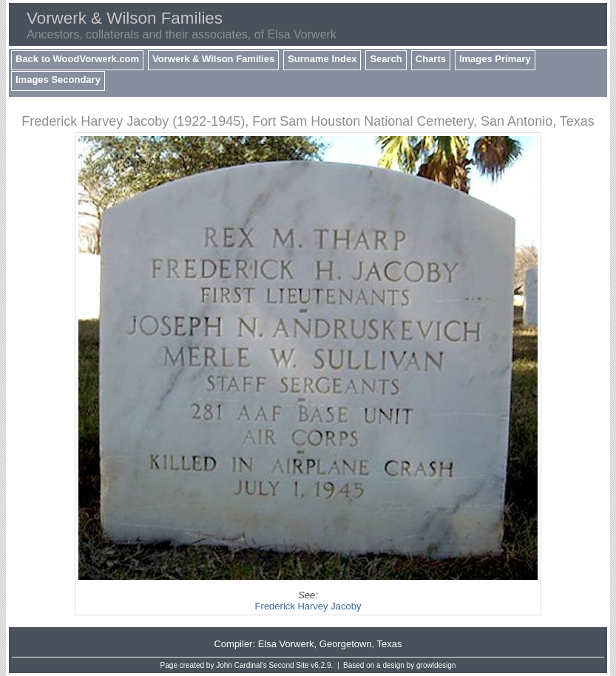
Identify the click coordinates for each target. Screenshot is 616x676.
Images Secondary (58, 80)
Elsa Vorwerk (286, 644)
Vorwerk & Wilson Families (213, 59)
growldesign (436, 665)
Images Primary (495, 59)
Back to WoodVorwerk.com (77, 59)
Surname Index (322, 59)
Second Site (289, 665)
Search (386, 59)
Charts (431, 59)
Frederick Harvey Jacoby (308, 606)
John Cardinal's (241, 665)
